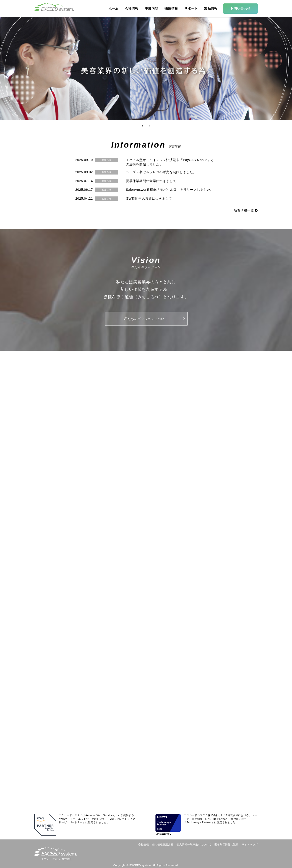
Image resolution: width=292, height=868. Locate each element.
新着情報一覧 (246, 210)
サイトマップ (250, 844)
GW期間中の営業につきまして (149, 198)
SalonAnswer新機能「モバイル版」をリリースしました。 (170, 190)
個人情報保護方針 (163, 844)
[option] (146, 68)
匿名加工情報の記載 (226, 844)
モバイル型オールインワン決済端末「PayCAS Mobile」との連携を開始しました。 (170, 162)
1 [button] (143, 126)
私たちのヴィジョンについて (155, 318)
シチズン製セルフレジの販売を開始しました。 (161, 172)
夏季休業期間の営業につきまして (151, 181)
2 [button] (149, 126)
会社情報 (144, 844)
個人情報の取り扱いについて (194, 844)
